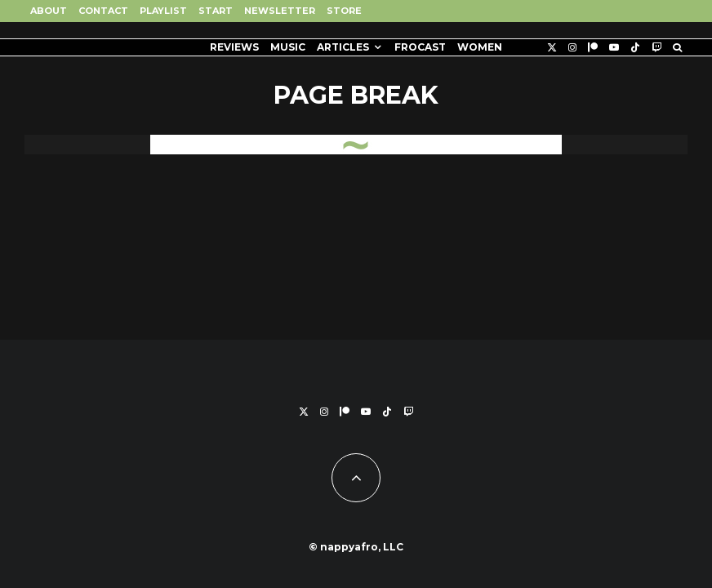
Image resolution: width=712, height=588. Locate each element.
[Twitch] (656, 47)
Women (480, 47)
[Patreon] (593, 47)
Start (216, 11)
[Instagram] (572, 47)
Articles (343, 47)
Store (344, 11)
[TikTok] (635, 47)
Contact (103, 11)
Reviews (234, 47)
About (49, 11)
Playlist (163, 11)
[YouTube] (614, 47)
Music (288, 47)
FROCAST (420, 47)
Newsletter (280, 11)
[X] (552, 47)
